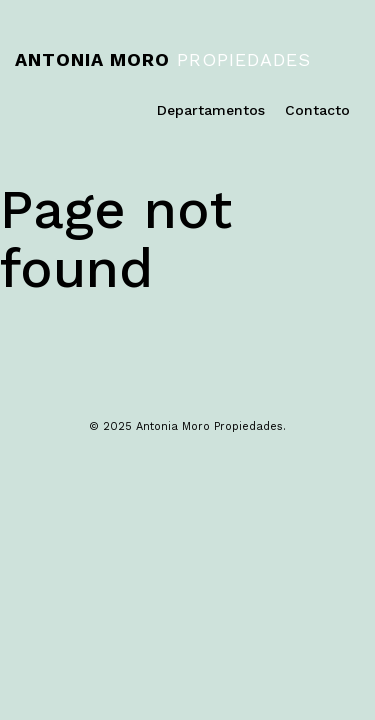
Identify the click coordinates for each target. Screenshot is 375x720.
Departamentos (211, 110)
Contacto (317, 110)
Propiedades (163, 59)
